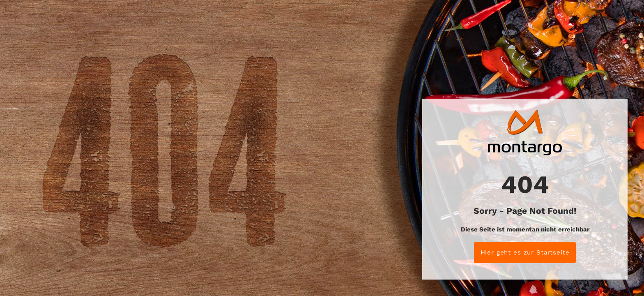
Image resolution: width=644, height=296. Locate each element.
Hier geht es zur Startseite (525, 252)
